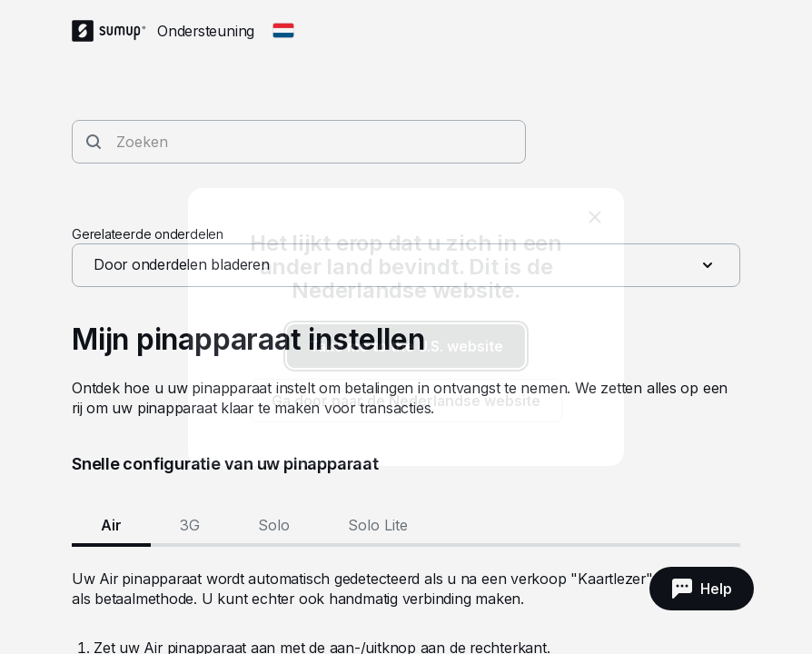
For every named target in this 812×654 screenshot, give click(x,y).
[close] (595, 217)
